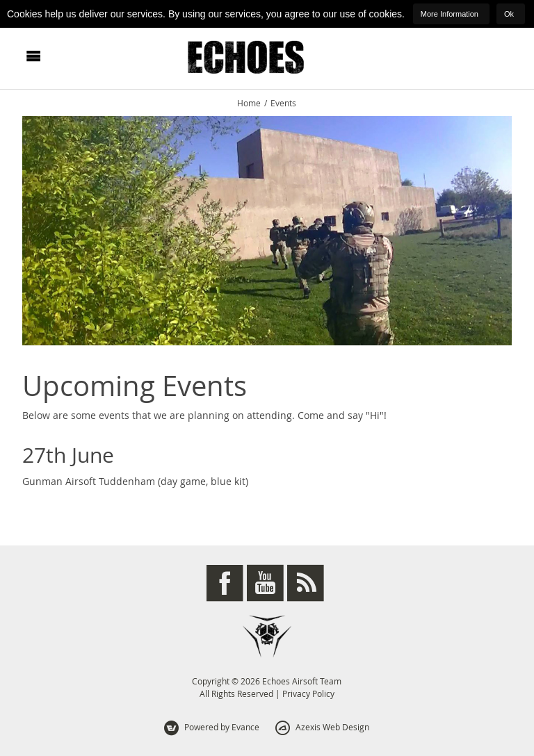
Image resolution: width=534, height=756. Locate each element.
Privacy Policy (308, 693)
